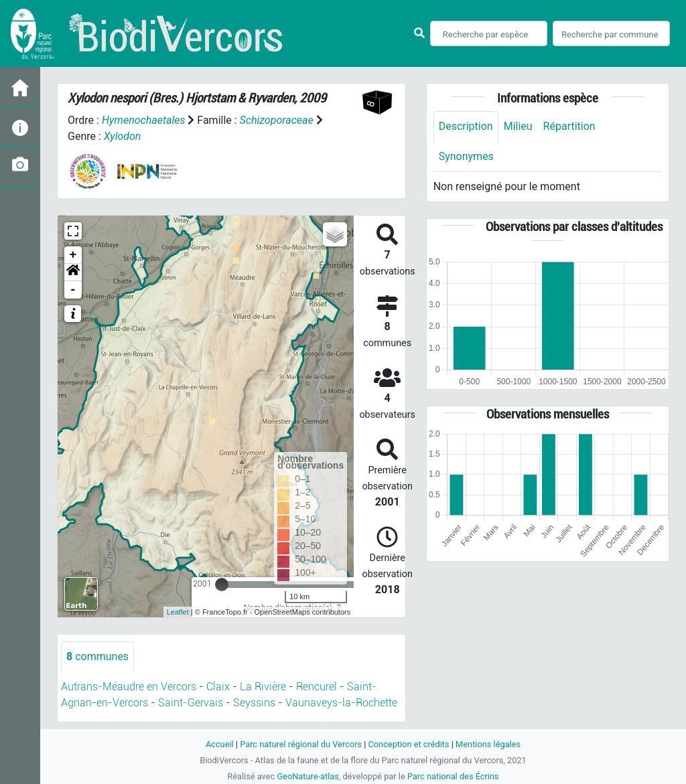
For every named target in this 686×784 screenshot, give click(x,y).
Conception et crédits (408, 744)
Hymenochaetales (144, 120)
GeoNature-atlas (308, 776)
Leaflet (178, 612)
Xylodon (123, 136)
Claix (218, 687)
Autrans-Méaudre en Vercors (129, 687)
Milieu (518, 126)
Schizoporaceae (277, 120)
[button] (73, 272)
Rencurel (317, 687)
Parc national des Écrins (453, 776)
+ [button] (73, 255)
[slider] (222, 584)
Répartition (569, 126)
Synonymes (466, 156)
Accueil (220, 744)
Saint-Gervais (191, 703)
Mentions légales (488, 744)
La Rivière (263, 687)
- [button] (73, 290)
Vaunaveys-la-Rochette (341, 703)
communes (97, 656)
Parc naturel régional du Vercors (301, 744)
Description (466, 126)
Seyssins (254, 703)
